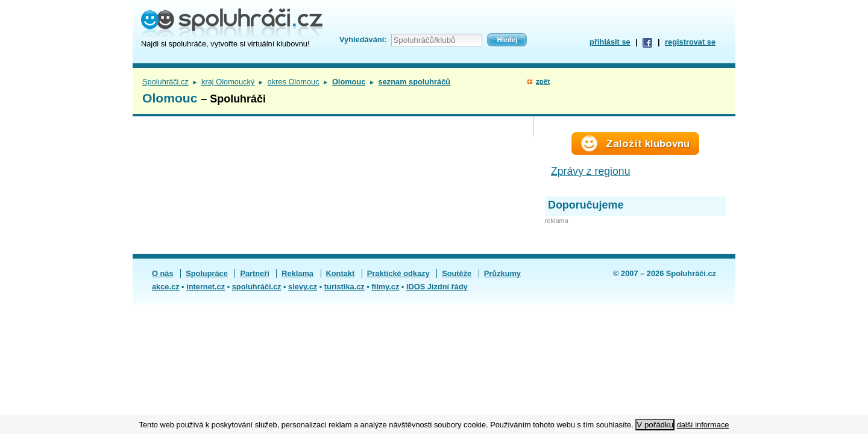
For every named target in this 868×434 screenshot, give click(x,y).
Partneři (254, 273)
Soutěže (457, 273)
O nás (163, 273)
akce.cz (166, 287)
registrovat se (690, 42)
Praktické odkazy (398, 273)
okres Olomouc (294, 82)
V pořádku (655, 425)
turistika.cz (344, 287)
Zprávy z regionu (591, 171)
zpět (543, 81)
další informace (703, 425)
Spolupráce (207, 273)
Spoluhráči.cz (165, 82)
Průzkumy (502, 273)
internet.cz (206, 287)
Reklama (297, 273)
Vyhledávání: (363, 39)
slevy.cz (303, 287)
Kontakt (341, 273)
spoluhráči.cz (257, 287)
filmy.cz (385, 287)
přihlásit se (610, 42)
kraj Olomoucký (228, 82)
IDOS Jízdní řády (437, 287)
